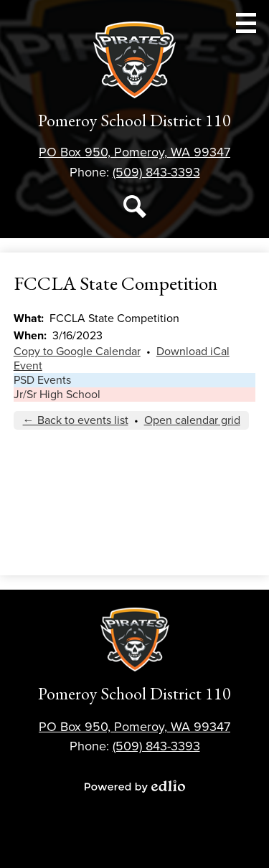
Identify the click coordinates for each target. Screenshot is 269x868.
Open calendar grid (192, 420)
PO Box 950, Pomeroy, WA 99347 (134, 152)
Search (135, 209)
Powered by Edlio (135, 786)
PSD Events (42, 380)
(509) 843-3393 (156, 172)
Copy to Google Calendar (77, 352)
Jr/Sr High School (57, 395)
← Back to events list (76, 420)
